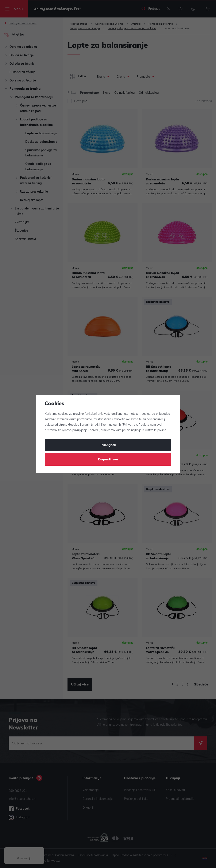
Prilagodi (108, 445)
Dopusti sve (108, 460)
